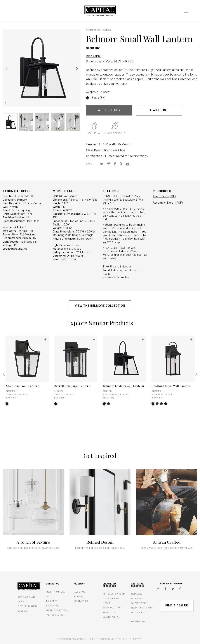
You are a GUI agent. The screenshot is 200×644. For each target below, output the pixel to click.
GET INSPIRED (138, 612)
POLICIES (79, 597)
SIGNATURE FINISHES (142, 608)
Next (77, 68)
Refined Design (100, 542)
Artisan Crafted (167, 542)
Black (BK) (94, 56)
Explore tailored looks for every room (100, 548)
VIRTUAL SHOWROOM (114, 594)
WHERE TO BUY (109, 110)
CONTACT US (81, 601)
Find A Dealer (177, 605)
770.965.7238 (61, 610)
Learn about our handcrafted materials (167, 548)
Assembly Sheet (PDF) (168, 203)
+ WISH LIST (159, 110)
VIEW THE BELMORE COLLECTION (100, 306)
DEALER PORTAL (111, 617)
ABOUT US (80, 592)
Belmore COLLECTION (99, 30)
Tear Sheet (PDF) (164, 196)
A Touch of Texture (33, 542)
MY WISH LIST (138, 622)
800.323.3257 (53, 606)
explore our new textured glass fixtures (33, 548)
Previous (6, 68)
